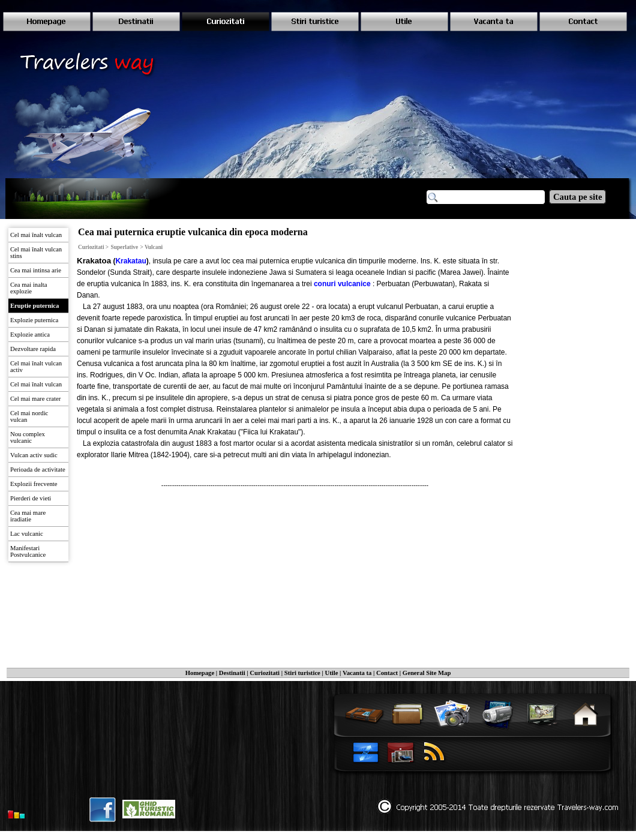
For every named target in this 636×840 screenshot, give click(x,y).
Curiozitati (265, 673)
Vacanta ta (357, 673)
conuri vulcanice (342, 284)
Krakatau (130, 261)
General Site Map (427, 673)
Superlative (125, 247)
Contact (387, 673)
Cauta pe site (577, 197)
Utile (332, 673)
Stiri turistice (302, 673)
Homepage (200, 673)
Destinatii (232, 673)
